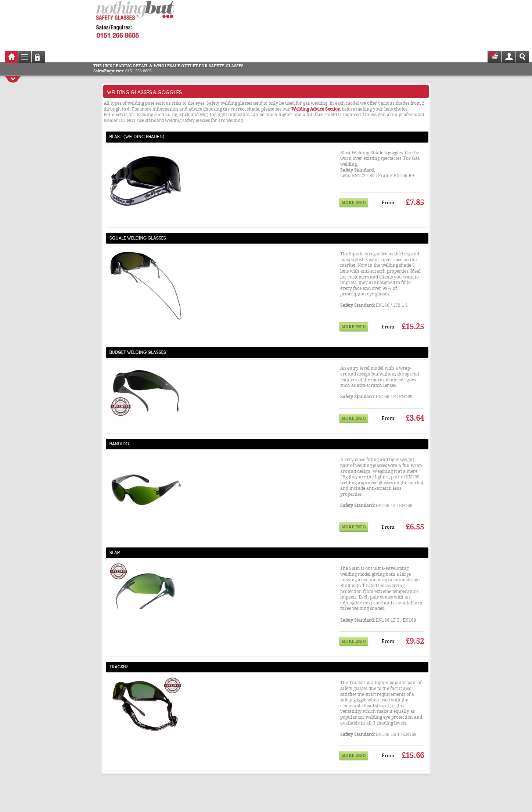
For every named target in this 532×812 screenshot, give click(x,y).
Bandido (119, 443)
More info (354, 203)
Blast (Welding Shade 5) (137, 136)
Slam (115, 552)
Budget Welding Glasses (138, 352)
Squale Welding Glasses (138, 237)
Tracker (119, 666)
